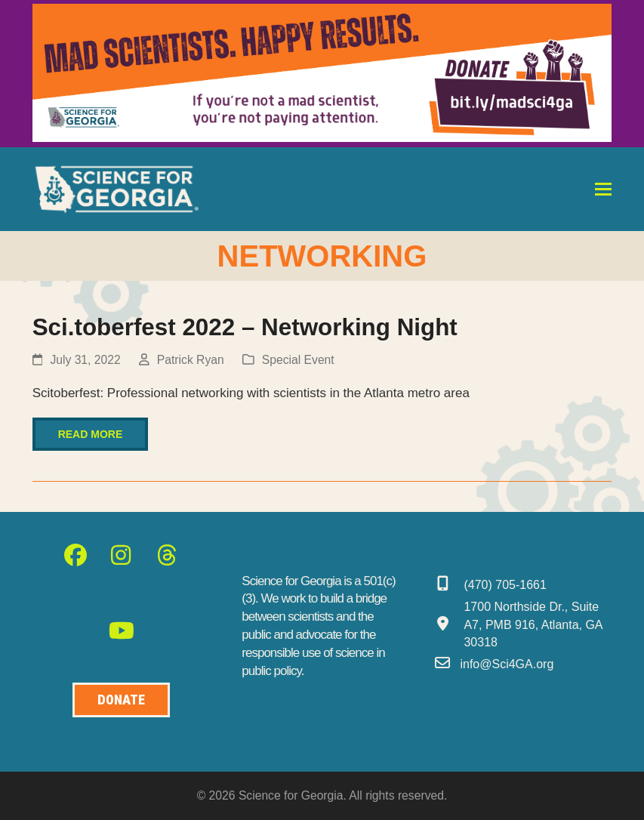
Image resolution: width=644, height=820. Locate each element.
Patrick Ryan (191, 360)
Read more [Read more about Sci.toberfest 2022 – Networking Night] (91, 434)
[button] (603, 189)
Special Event (298, 360)
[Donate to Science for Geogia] (121, 700)
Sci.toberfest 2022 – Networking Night (245, 327)
